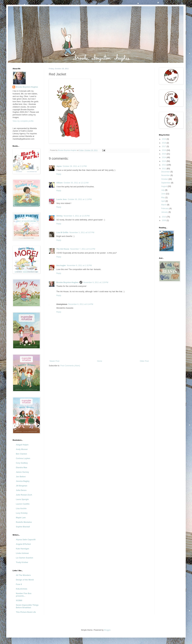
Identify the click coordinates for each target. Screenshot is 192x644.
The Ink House (63, 249)
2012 (164, 165)
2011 (164, 169)
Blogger (107, 630)
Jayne (59, 166)
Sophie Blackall (23, 527)
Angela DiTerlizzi (23, 544)
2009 (164, 220)
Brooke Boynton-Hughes (67, 282)
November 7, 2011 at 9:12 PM (83, 249)
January (165, 212)
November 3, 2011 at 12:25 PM (77, 216)
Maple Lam (21, 518)
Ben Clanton (21, 454)
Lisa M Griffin (62, 233)
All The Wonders (23, 575)
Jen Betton (21, 477)
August (164, 186)
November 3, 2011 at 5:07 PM (82, 233)
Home (100, 361)
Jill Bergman (22, 486)
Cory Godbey (22, 463)
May (163, 198)
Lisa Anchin (21, 509)
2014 (164, 157)
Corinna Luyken (23, 458)
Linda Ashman (22, 553)
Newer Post (54, 361)
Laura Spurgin (22, 499)
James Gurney (22, 472)
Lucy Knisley (22, 513)
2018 (164, 143)
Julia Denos (21, 490)
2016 (164, 150)
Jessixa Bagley (23, 481)
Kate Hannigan (23, 549)
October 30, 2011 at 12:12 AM (76, 183)
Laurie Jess (62, 199)
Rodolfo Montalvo (24, 522)
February (165, 208)
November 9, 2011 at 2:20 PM (96, 282)
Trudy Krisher (22, 562)
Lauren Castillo (23, 504)
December (166, 172)
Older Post (144, 361)
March (164, 205)
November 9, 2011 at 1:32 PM (79, 265)
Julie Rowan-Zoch (24, 495)
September (166, 183)
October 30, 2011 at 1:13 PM (80, 199)
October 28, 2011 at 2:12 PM (75, 166)
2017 (164, 146)
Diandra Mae (21, 468)
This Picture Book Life (26, 612)
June (163, 194)
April (163, 201)
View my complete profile (23, 121)
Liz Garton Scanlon (24, 558)
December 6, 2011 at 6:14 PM (81, 304)
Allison (59, 183)
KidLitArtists (22, 589)
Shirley (59, 216)
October (165, 179)
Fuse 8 (19, 584)
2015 (164, 154)
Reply (59, 174)
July (163, 190)
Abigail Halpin (22, 445)
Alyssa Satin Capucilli (26, 540)
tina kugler (61, 265)
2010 (164, 217)
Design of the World (25, 580)
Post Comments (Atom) (70, 366)
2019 (164, 139)
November (166, 175)
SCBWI (19, 601)
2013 (164, 161)
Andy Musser (22, 449)
